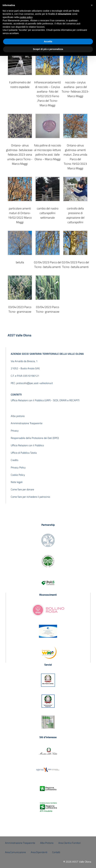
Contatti (56, 852)
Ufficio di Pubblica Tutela (24, 453)
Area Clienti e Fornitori (70, 843)
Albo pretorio (18, 416)
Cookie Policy (18, 475)
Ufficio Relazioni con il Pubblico (27, 445)
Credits (15, 460)
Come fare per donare (22, 489)
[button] (92, 5)
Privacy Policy (18, 467)
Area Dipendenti (39, 852)
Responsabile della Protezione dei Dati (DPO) (35, 438)
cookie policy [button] (26, 17)
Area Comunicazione (15, 852)
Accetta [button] (48, 41)
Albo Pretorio (47, 843)
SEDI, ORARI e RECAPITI (66, 400)
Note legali (17, 482)
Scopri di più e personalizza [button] (48, 49)
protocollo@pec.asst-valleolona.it (35, 383)
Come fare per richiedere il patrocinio (30, 497)
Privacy (15, 431)
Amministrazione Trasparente (27, 423)
